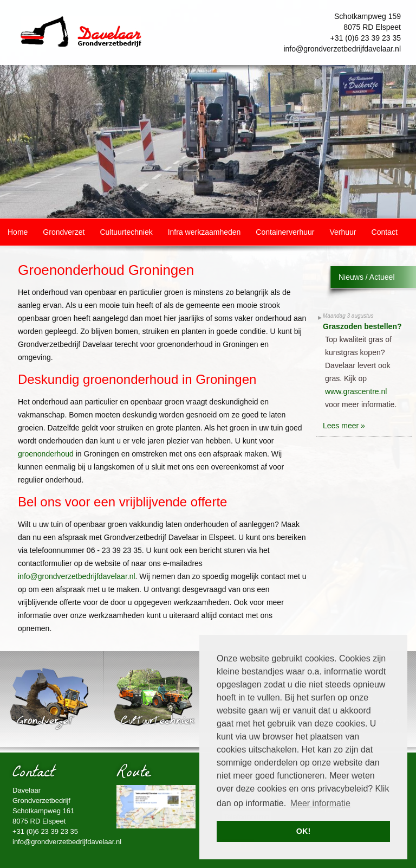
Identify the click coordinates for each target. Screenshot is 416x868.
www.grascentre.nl (356, 391)
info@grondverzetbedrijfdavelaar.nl (342, 49)
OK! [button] (303, 831)
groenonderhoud (46, 454)
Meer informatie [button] (320, 803)
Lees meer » (344, 426)
